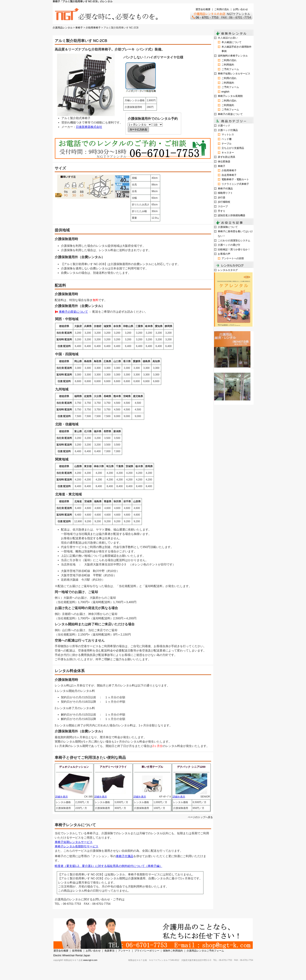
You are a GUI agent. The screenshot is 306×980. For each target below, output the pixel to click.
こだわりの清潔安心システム (234, 241)
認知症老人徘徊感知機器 (232, 215)
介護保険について (228, 227)
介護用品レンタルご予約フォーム (205, 951)
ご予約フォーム (230, 69)
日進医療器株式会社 (89, 127)
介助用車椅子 (93, 28)
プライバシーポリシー (147, 951)
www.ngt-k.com (90, 960)
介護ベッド (224, 126)
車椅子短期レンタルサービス (74, 842)
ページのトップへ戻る (200, 817)
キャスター (228, 153)
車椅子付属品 (125, 856)
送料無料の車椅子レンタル (233, 56)
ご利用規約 (228, 65)
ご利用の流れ (222, 9)
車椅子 (79, 28)
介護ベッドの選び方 (229, 245)
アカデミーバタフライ (113, 767)
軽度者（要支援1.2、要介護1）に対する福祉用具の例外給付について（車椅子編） (108, 866)
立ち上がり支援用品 (233, 148)
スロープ (223, 206)
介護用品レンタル (63, 28)
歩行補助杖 (224, 202)
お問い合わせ (240, 9)
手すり (222, 211)
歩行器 (222, 197)
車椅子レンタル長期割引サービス (77, 846)
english (225, 92)
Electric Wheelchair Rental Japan (72, 955)
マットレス (228, 135)
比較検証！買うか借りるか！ (234, 249)
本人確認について (232, 42)
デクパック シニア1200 (191, 767)
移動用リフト (225, 193)
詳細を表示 (62, 797)
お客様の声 (224, 254)
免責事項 (109, 951)
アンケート (124, 951)
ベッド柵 (227, 139)
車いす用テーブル (152, 767)
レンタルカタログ (228, 270)
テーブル (227, 144)
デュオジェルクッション (74, 767)
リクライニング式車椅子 (235, 184)
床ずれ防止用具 (227, 157)
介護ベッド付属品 (228, 130)
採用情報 (77, 951)
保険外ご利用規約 (173, 951)
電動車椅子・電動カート (235, 179)
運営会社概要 (203, 9)
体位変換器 (224, 162)
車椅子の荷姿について (73, 312)
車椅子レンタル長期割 (230, 96)
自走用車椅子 (229, 175)
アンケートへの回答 (233, 258)
